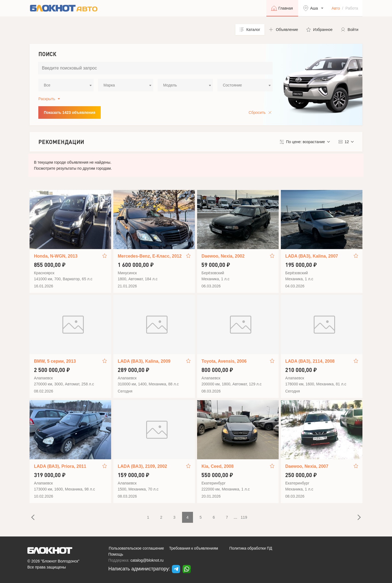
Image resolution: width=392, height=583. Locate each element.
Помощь (116, 554)
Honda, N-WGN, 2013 (56, 256)
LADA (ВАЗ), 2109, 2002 (142, 466)
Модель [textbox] (170, 85)
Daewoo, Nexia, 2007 (307, 466)
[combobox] (66, 85)
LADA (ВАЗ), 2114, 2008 (310, 361)
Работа (352, 8)
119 (244, 517)
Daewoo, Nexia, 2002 (223, 256)
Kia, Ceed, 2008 (217, 466)
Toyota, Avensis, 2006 (224, 361)
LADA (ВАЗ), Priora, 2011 (60, 466)
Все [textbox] (47, 85)
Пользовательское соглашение (136, 548)
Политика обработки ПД (251, 548)
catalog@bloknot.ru (147, 560)
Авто (336, 8)
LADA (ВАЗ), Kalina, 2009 (144, 361)
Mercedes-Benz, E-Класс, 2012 (150, 256)
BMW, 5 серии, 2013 (55, 361)
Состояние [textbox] (232, 85)
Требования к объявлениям (194, 548)
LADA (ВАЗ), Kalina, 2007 (312, 256)
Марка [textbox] (109, 85)
